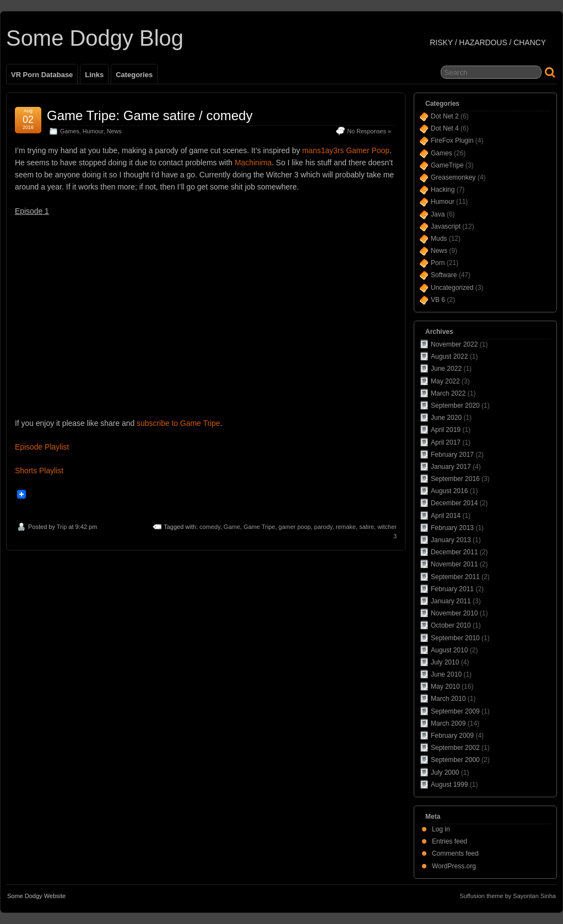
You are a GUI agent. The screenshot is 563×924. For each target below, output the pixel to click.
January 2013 (451, 540)
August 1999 (449, 785)
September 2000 (455, 760)
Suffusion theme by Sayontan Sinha (508, 896)
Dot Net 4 (445, 128)
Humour (93, 131)
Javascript (446, 226)
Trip (62, 527)
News (114, 131)
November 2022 (454, 344)
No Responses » (369, 131)
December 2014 (454, 503)
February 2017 (452, 455)
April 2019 (446, 430)
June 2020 (446, 418)
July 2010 (445, 662)
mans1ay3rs (323, 150)
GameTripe (447, 165)
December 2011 (454, 552)
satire (367, 527)
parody (323, 527)
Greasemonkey (453, 177)
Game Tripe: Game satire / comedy (150, 115)
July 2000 (445, 772)
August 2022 (449, 356)
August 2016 (449, 491)
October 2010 (451, 625)
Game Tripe (259, 527)
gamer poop (295, 527)
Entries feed (450, 841)
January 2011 (451, 601)
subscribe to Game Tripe (178, 423)
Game (232, 527)
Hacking (443, 190)
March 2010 (448, 699)
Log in (441, 829)
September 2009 (455, 711)
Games (70, 131)
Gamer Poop (368, 150)
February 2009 (452, 736)
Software (444, 275)
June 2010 (446, 674)
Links (94, 75)
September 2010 (455, 638)
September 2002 (455, 748)
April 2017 (446, 442)
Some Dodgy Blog (95, 38)
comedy (210, 527)
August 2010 (449, 650)
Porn (438, 263)
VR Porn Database (42, 75)
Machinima (253, 163)
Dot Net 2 (445, 116)
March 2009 (448, 723)
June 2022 (446, 369)
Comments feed (455, 853)
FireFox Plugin (452, 141)
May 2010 (445, 687)
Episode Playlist (42, 447)
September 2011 (455, 577)
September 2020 (455, 406)
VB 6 (438, 300)
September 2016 (455, 479)
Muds (439, 239)
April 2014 (446, 516)
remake (346, 527)
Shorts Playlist (39, 471)
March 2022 (448, 393)
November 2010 (454, 613)
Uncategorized (452, 288)
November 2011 (454, 564)
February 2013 (452, 528)
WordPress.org (454, 866)
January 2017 (451, 467)
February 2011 (452, 589)
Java (438, 214)
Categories (134, 75)
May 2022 (445, 381)
